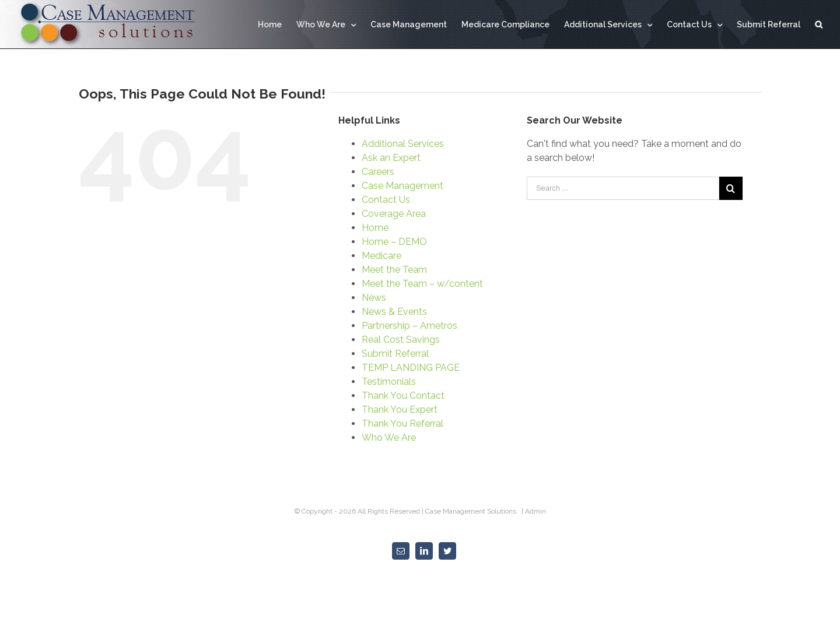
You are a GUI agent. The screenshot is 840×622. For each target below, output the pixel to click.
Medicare (381, 256)
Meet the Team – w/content (422, 284)
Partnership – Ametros (409, 326)
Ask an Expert (391, 158)
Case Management (402, 186)
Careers (378, 172)
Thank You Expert (400, 410)
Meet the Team (394, 270)
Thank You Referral (402, 424)
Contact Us (386, 200)
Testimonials (389, 382)
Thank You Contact (403, 396)
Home (375, 228)
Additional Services (403, 144)
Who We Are (389, 437)
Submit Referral (395, 354)
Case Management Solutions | (475, 511)
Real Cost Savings (401, 340)
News (374, 298)
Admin (535, 511)
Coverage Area (394, 214)
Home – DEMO (394, 242)
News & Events (394, 312)
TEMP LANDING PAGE (411, 368)
